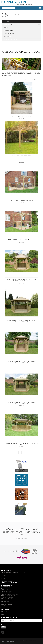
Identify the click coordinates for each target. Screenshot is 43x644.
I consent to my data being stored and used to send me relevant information (21, 624)
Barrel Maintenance (7, 613)
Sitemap (12, 642)
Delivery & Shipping (7, 591)
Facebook (3, 632)
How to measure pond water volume (11, 594)
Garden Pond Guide (7, 593)
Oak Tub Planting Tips (7, 599)
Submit (16, 8)
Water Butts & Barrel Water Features (11, 600)
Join (4, 627)
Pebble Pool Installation (8, 604)
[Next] (26, 453)
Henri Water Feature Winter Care (10, 603)
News (4, 614)
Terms (4, 588)
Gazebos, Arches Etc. (21, 15)
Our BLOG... (5, 611)
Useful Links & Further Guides (9, 606)
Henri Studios (6, 601)
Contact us (6, 570)
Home (4, 13)
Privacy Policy (6, 590)
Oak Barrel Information (8, 597)
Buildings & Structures (9, 15)
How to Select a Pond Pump (9, 596)
